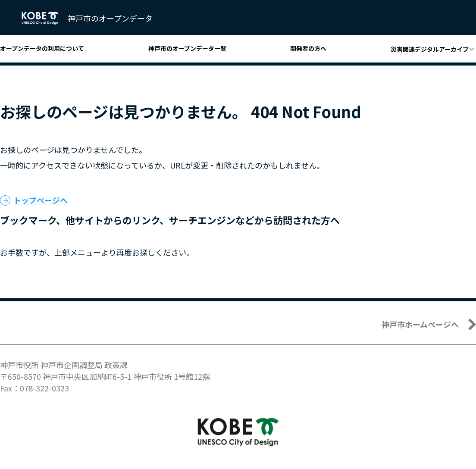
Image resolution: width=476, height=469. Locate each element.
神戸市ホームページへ (420, 324)
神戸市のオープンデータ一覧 (187, 48)
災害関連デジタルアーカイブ (430, 49)
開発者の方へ (308, 48)
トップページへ (41, 200)
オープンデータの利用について (42, 48)
